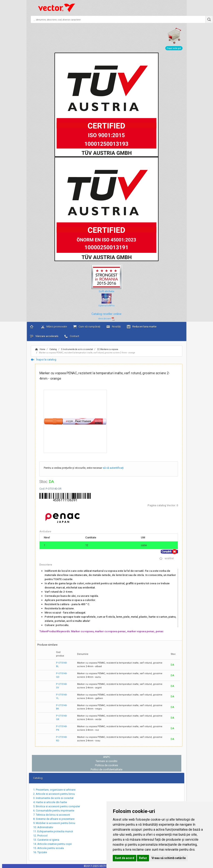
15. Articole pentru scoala (48, 848)
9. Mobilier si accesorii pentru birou (54, 823)
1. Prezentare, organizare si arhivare (54, 790)
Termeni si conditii (106, 761)
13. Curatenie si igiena (46, 840)
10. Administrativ (43, 827)
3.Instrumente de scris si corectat (77, 349)
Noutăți (114, 327)
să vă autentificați (113, 468)
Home (40, 349)
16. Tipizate (40, 852)
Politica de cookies (106, 765)
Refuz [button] (143, 858)
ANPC (107, 757)
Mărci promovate (54, 327)
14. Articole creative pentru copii (52, 844)
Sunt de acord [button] (125, 858)
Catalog (53, 349)
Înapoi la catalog (44, 360)
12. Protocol (40, 836)
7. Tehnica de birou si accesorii (52, 815)
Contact (72, 336)
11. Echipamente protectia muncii (53, 831)
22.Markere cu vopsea (107, 349)
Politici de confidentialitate (106, 769)
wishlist (167, 558)
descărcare (106, 319)
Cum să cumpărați (87, 327)
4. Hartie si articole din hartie (50, 802)
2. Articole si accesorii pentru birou (54, 794)
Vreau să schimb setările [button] (169, 858)
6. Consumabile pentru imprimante (54, 811)
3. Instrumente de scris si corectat (53, 798)
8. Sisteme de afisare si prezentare (54, 819)
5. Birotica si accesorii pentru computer (57, 806)
